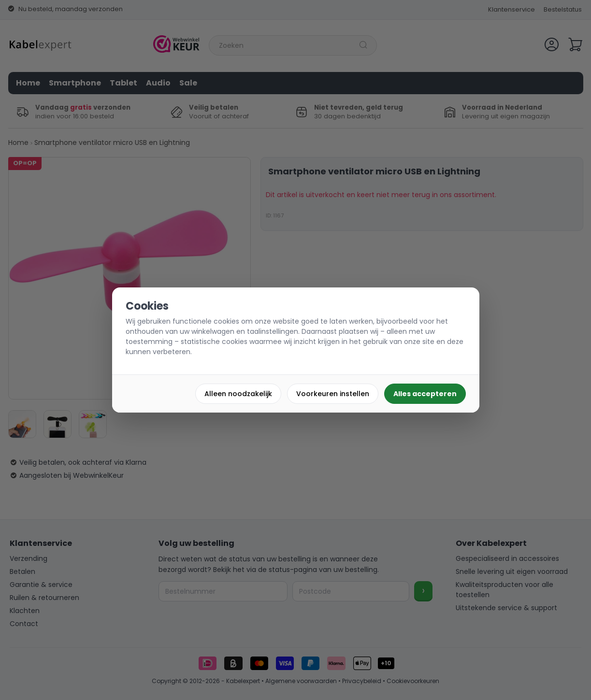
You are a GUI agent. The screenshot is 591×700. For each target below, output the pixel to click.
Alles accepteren (425, 394)
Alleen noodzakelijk (238, 394)
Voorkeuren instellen (333, 394)
